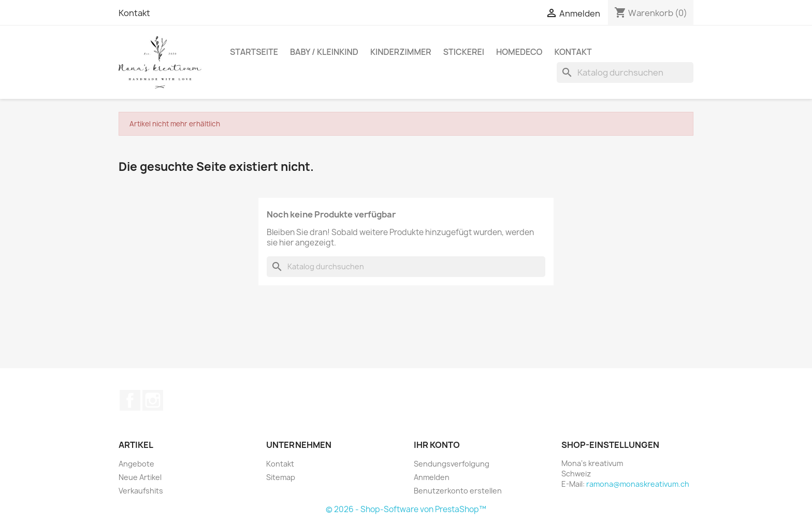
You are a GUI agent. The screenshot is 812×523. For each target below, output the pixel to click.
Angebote (136, 464)
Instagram (153, 400)
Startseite (254, 52)
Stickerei (464, 52)
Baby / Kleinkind (324, 52)
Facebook (130, 400)
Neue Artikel (140, 477)
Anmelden (432, 477)
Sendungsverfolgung (452, 464)
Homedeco (519, 52)
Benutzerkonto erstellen (458, 491)
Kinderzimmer (401, 52)
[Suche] (625, 72)
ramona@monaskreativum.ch (638, 484)
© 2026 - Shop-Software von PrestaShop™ (406, 509)
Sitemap (281, 477)
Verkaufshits (141, 491)
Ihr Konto (437, 445)
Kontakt (134, 13)
